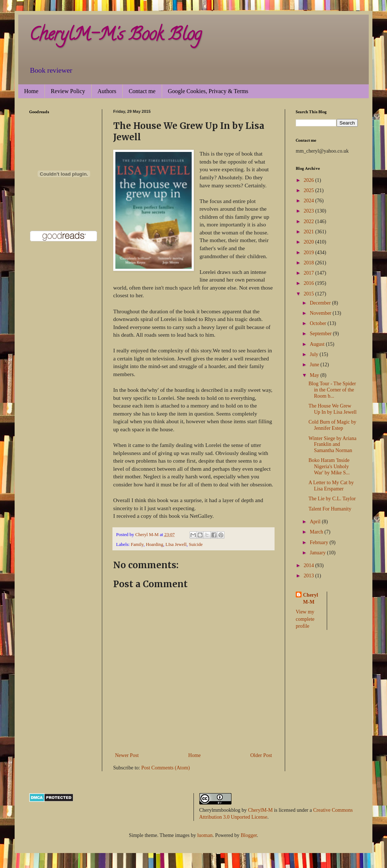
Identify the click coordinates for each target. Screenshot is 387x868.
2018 (310, 263)
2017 (310, 273)
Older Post (261, 755)
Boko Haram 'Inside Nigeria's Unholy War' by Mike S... (329, 466)
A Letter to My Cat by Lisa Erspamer (331, 486)
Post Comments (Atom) (166, 768)
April (316, 522)
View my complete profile (305, 619)
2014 (310, 565)
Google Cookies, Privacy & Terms (208, 91)
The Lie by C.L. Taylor (332, 499)
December (321, 303)
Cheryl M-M (311, 599)
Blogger (249, 835)
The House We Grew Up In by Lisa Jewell (333, 409)
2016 (310, 283)
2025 (310, 190)
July (315, 354)
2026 (310, 180)
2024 (310, 201)
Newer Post (127, 755)
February (319, 542)
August (318, 344)
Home (31, 91)
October (319, 323)
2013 (310, 576)
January (318, 553)
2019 (310, 253)
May (315, 375)
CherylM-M (260, 810)
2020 (310, 242)
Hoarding (154, 544)
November (321, 313)
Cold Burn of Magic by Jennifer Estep (332, 425)
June (315, 365)
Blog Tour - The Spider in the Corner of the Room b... (332, 390)
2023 (310, 211)
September (321, 334)
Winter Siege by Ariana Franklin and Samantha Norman (332, 445)
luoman (205, 835)
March (317, 532)
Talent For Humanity (330, 509)
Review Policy (68, 91)
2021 (310, 232)
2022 (310, 221)
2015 (310, 294)
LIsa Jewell (176, 544)
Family (137, 544)
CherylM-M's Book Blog (115, 36)
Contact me (142, 91)
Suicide (196, 544)
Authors (107, 91)
